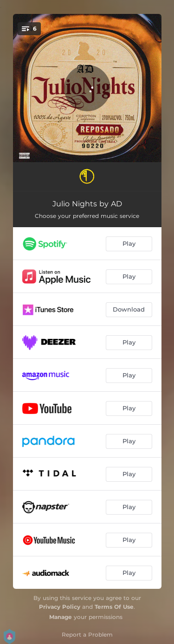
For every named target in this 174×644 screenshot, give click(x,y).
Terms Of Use (114, 607)
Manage (61, 617)
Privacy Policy (60, 607)
